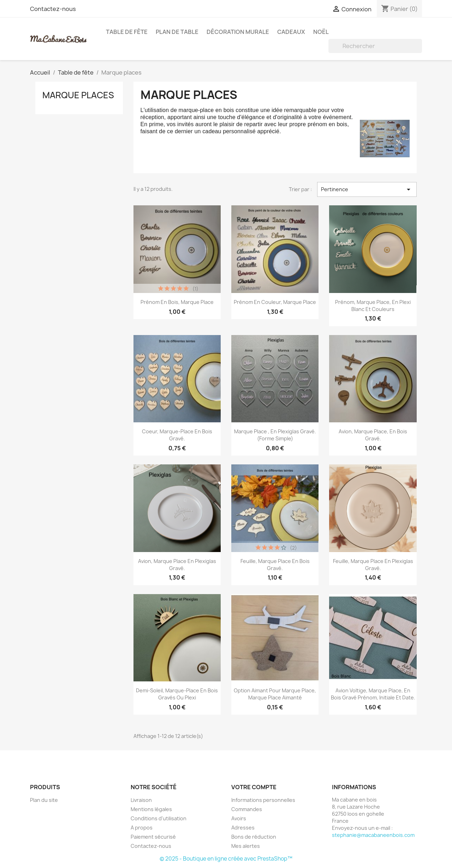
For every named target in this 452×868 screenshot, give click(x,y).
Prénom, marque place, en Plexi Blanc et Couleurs (373, 306)
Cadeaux (291, 32)
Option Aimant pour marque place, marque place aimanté (275, 694)
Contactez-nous (53, 9)
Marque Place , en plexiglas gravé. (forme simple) (275, 435)
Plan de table (177, 32)
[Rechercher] (375, 46)
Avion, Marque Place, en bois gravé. (373, 435)
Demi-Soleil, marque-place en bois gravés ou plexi (177, 694)
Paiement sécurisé (153, 837)
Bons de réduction (254, 837)
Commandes (247, 809)
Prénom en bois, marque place (177, 302)
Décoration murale (238, 32)
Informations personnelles (263, 800)
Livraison (141, 800)
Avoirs (239, 818)
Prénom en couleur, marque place (275, 302)
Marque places (78, 95)
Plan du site (44, 800)
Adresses (243, 828)
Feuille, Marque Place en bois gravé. (275, 565)
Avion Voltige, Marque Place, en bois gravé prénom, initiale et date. (373, 694)
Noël (321, 32)
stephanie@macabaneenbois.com (373, 835)
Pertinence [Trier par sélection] (367, 189)
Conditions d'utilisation (159, 818)
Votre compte (254, 787)
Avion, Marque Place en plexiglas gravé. (177, 565)
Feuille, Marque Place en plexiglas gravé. (373, 565)
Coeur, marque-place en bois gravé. (177, 435)
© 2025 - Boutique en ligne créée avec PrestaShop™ (226, 859)
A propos (142, 828)
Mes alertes (246, 846)
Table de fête (127, 32)
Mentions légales (151, 809)
